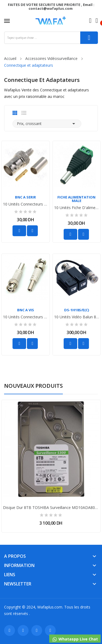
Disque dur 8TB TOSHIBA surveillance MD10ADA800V (51, 508)
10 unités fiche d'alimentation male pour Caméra (77, 208)
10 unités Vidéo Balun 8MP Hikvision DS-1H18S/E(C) (77, 317)
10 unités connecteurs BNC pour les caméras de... (26, 204)
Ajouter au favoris (32, 231)
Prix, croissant (47, 124)
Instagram (50, 630)
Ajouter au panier (19, 231)
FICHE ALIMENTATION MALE (76, 199)
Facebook (10, 630)
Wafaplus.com (50, 607)
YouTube (37, 630)
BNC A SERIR (25, 197)
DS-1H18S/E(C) (77, 310)
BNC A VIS (26, 310)
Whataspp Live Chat (75, 639)
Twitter (23, 630)
